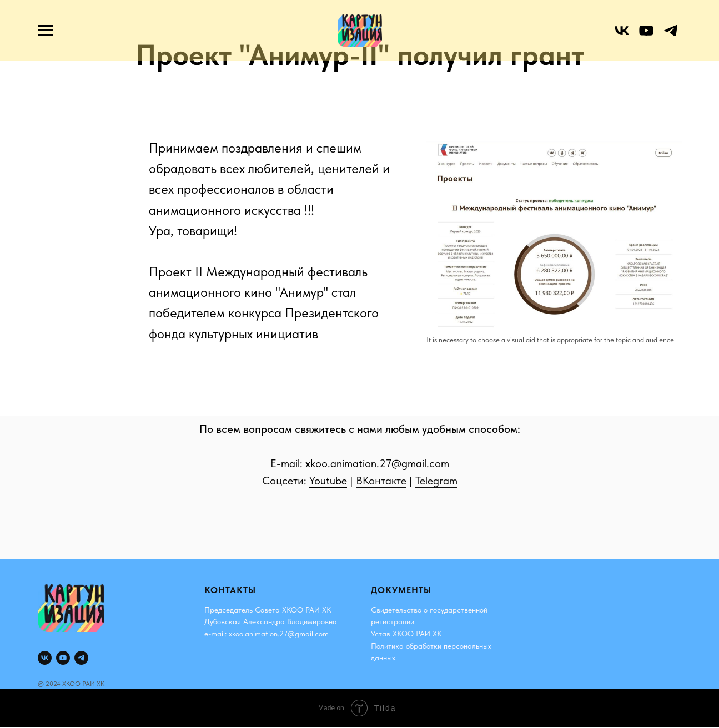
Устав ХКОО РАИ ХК (406, 634)
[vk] (622, 36)
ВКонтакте (381, 481)
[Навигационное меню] (46, 31)
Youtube (328, 481)
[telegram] (671, 36)
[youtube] (646, 36)
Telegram (436, 481)
